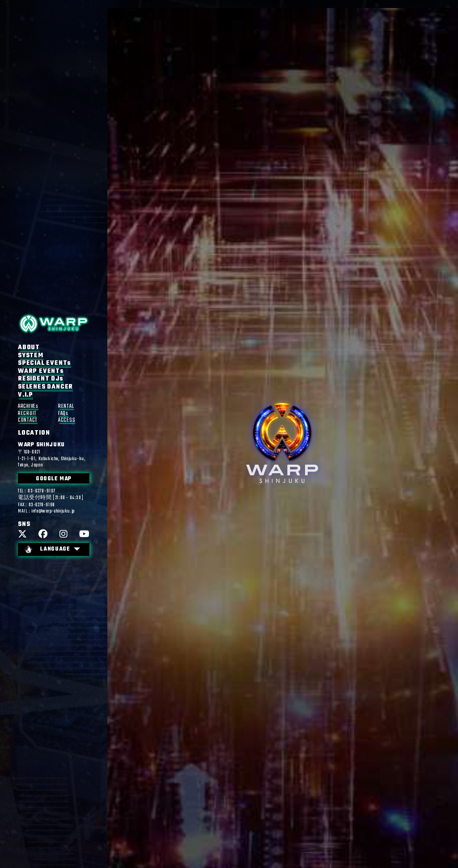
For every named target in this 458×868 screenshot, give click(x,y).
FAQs (63, 413)
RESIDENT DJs (41, 379)
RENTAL (66, 407)
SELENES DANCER (45, 387)
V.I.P (25, 395)
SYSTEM (31, 355)
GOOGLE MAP (54, 479)
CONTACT (28, 420)
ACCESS (67, 420)
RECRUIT (27, 413)
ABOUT (29, 347)
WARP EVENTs (41, 371)
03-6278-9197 (42, 491)
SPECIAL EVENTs (45, 363)
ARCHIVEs (28, 407)
